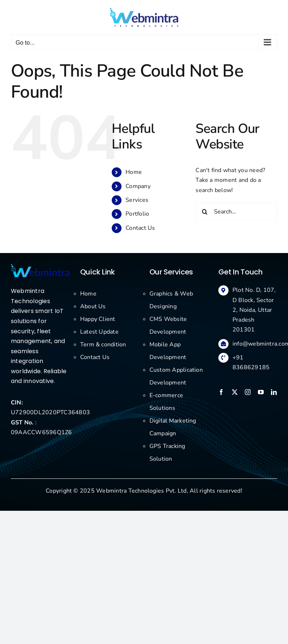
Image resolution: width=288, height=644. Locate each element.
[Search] (205, 212)
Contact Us (140, 228)
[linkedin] (274, 392)
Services (137, 200)
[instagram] (248, 392)
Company (138, 186)
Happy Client (98, 319)
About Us (93, 306)
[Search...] (236, 212)
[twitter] (235, 392)
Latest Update (99, 332)
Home (134, 172)
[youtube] (261, 392)
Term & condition (103, 345)
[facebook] (221, 392)
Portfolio (137, 214)
